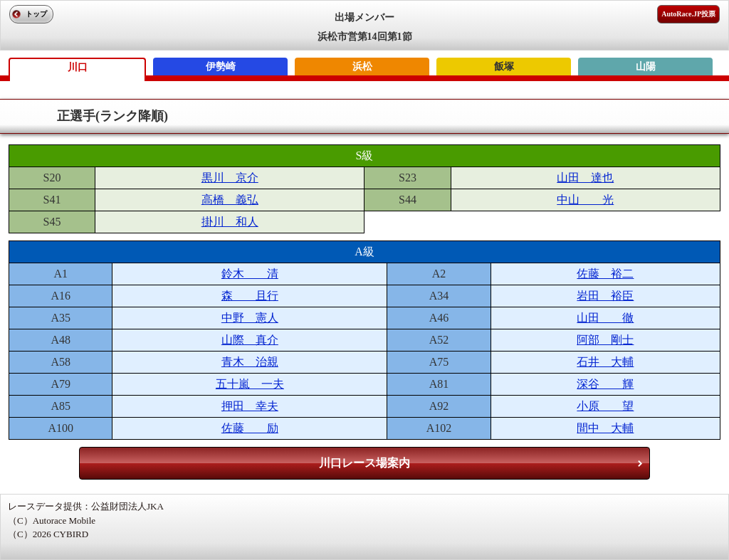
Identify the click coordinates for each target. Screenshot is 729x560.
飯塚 (504, 67)
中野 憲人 (250, 318)
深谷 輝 (605, 384)
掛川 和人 (230, 222)
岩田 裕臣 (605, 296)
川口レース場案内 (364, 463)
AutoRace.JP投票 (688, 14)
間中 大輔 (605, 428)
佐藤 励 (250, 428)
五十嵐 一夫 (250, 384)
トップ (36, 14)
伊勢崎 (221, 67)
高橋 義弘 (230, 200)
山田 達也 (585, 178)
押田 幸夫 (250, 406)
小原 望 (605, 406)
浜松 (362, 67)
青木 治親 (250, 362)
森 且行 (250, 296)
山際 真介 (250, 340)
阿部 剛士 (605, 340)
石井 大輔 (605, 362)
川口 (78, 67)
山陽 (646, 67)
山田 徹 (605, 318)
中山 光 (585, 200)
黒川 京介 (230, 178)
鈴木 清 (250, 274)
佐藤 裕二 (605, 274)
